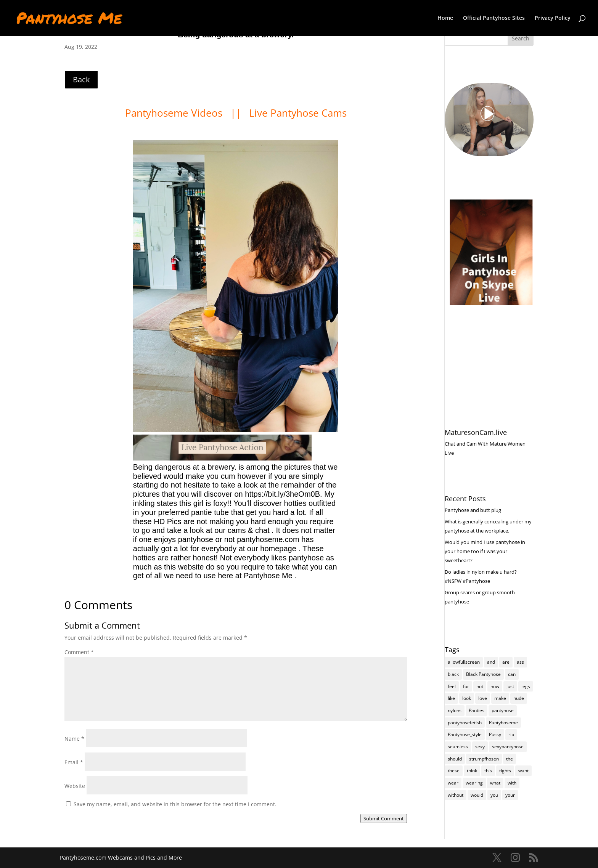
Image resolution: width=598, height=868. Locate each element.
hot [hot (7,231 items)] (480, 686)
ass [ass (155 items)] (520, 662)
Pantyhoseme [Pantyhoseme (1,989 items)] (503, 723)
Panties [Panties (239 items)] (477, 711)
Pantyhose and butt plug (473, 510)
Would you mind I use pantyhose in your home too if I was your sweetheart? (485, 551)
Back (81, 79)
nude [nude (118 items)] (519, 699)
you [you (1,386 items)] (494, 795)
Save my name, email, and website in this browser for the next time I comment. (175, 804)
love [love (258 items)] (483, 699)
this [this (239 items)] (488, 771)
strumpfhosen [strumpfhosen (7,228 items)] (484, 759)
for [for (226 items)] (466, 686)
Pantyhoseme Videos (175, 113)
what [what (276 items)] (495, 783)
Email (74, 762)
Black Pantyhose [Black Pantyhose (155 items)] (483, 674)
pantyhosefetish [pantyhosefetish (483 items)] (465, 723)
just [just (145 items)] (510, 686)
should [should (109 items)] (455, 759)
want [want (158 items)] (523, 771)
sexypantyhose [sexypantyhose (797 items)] (508, 747)
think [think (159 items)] (472, 771)
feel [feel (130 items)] (452, 686)
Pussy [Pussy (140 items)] (495, 735)
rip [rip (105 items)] (511, 735)
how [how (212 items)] (495, 686)
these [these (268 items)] (454, 771)
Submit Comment (384, 818)
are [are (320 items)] (506, 662)
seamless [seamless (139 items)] (458, 747)
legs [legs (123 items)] (526, 686)
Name (74, 739)
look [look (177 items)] (467, 699)
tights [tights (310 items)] (505, 771)
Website (75, 786)
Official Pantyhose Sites (494, 18)
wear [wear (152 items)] (453, 783)
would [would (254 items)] (477, 795)
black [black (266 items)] (453, 674)
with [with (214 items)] (512, 783)
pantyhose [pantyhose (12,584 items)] (503, 711)
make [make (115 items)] (500, 699)
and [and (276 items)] (491, 662)
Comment (79, 652)
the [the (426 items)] (510, 759)
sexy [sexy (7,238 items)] (480, 747)
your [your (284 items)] (510, 795)
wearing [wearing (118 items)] (474, 783)
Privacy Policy (553, 18)
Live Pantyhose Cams (298, 113)
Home (445, 18)
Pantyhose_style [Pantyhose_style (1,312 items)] (465, 735)
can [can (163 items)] (512, 674)
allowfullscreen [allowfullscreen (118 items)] (464, 662)
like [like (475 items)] (451, 699)
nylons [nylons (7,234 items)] (455, 711)
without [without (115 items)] (456, 795)
